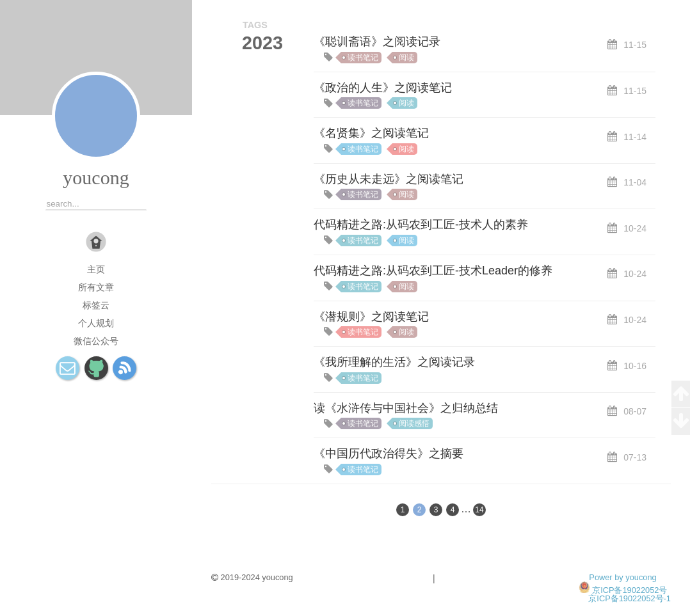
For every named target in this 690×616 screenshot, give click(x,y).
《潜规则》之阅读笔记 (371, 317)
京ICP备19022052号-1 (630, 598)
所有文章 (96, 287)
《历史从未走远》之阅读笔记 (389, 179)
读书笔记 (363, 58)
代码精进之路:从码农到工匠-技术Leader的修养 (433, 271)
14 (479, 510)
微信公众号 (96, 341)
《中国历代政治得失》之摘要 (389, 454)
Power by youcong (622, 577)
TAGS (255, 25)
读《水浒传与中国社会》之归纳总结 (406, 408)
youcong (96, 178)
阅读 (406, 58)
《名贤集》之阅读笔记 (371, 133)
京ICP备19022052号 (630, 590)
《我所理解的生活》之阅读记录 (394, 362)
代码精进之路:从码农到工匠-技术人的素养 (421, 225)
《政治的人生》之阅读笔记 (383, 88)
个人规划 (96, 323)
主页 (96, 269)
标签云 (96, 305)
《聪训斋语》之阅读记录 (377, 42)
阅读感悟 (414, 423)
